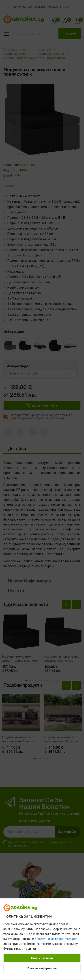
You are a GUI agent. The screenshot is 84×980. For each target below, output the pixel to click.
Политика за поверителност (57, 939)
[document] (42, 937)
